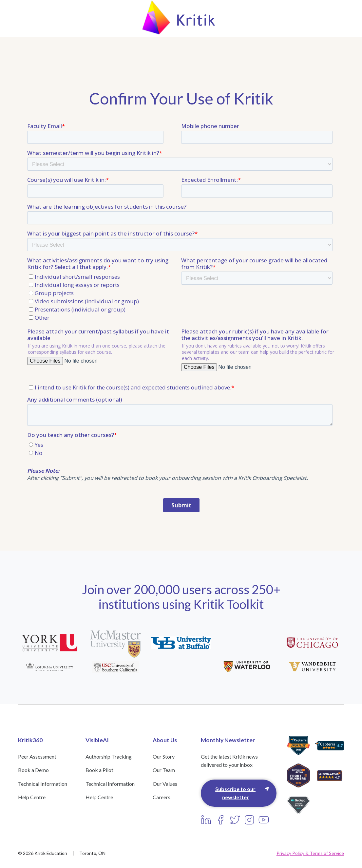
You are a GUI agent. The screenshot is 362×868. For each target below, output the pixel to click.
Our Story (164, 756)
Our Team (164, 770)
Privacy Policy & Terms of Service (310, 853)
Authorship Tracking (109, 756)
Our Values (165, 784)
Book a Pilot (99, 770)
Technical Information (43, 784)
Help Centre (32, 797)
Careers (162, 797)
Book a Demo (33, 770)
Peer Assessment (37, 756)
